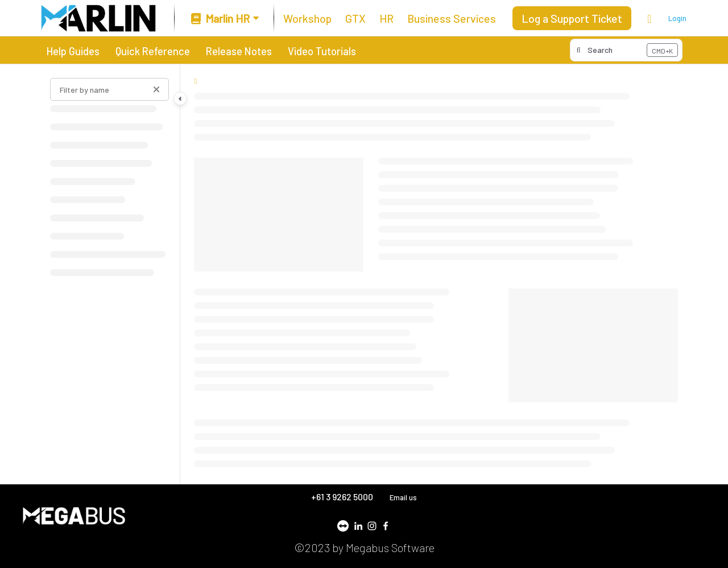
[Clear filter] (156, 89)
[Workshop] (307, 18)
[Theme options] (650, 18)
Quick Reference (153, 51)
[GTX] (355, 18)
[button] (626, 50)
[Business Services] (452, 18)
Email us (403, 497)
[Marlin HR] (224, 18)
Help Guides (73, 51)
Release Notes (239, 51)
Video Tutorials (322, 51)
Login (677, 18)
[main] (436, 274)
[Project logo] (98, 18)
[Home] (195, 81)
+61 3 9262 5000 (343, 497)
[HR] (386, 18)
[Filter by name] (109, 89)
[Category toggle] (180, 98)
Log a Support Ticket (572, 18)
